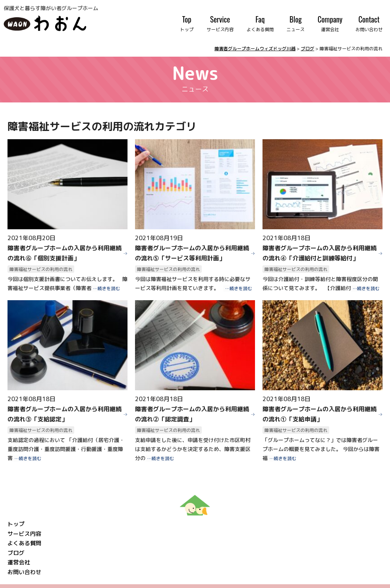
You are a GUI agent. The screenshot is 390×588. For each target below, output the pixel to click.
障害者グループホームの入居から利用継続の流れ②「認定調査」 (192, 414)
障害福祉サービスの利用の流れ (41, 269)
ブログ (16, 553)
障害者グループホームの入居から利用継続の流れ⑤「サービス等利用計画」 (192, 253)
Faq (260, 23)
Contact (369, 23)
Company (330, 23)
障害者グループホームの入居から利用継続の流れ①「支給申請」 (319, 414)
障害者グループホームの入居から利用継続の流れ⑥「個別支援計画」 (64, 253)
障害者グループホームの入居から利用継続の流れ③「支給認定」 (64, 414)
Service (220, 23)
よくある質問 (24, 543)
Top (187, 23)
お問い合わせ (24, 572)
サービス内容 (24, 534)
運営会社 (19, 562)
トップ (16, 524)
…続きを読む (107, 288)
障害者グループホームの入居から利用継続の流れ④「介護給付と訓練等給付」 (319, 253)
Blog (295, 23)
